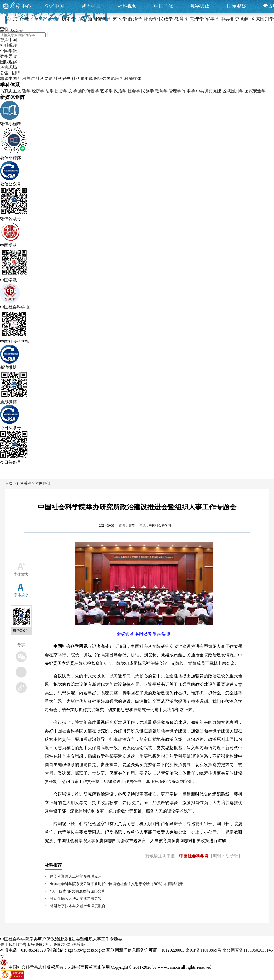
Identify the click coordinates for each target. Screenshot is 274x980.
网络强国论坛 (106, 78)
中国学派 (164, 6)
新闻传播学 (89, 91)
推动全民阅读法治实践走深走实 (76, 899)
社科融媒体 (131, 78)
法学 (50, 91)
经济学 (38, 91)
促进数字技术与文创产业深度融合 (78, 906)
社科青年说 (82, 78)
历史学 (61, 91)
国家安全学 (255, 91)
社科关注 (26, 78)
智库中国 (91, 6)
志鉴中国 (8, 78)
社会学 (134, 91)
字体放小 (21, 595)
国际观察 (236, 6)
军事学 (189, 91)
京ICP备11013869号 (203, 950)
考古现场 (8, 67)
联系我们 (80, 945)
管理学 (175, 91)
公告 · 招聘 (10, 73)
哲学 (26, 91)
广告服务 (26, 945)
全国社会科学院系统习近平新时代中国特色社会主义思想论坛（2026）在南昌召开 (116, 884)
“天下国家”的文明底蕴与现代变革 (77, 891)
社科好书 (62, 78)
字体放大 (21, 574)
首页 (9, 483)
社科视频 (127, 6)
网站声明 (44, 945)
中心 (26, 6)
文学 (73, 91)
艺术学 (106, 91)
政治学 (120, 91)
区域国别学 (233, 91)
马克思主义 (11, 91)
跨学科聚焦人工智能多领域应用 (76, 876)
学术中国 (55, 6)
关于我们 (8, 945)
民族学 (148, 91)
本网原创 (43, 483)
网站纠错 (62, 945)
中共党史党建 (209, 91)
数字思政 (200, 6)
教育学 (161, 91)
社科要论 (44, 78)
